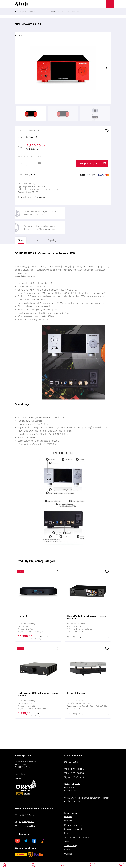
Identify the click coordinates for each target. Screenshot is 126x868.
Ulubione (106, 131)
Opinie (36, 226)
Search (33, 865)
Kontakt (18, 764)
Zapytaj (51, 225)
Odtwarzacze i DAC (36, 12)
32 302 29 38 (77, 763)
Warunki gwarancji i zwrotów (77, 823)
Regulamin (69, 807)
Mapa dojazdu (21, 760)
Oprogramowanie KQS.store (12, 859)
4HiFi (23, 4)
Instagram (42, 827)
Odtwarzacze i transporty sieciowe (64, 12)
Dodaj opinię (34, 130)
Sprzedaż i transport (73, 815)
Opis (19, 225)
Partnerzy (68, 819)
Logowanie (62, 865)
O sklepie (68, 803)
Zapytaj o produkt (42, 197)
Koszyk (67, 836)
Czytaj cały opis (24, 197)
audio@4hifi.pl (74, 748)
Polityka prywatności (73, 811)
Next (107, 68)
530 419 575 (28, 801)
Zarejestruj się (71, 831)
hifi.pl (21, 12)
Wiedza (67, 827)
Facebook (34, 827)
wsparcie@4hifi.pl (27, 807)
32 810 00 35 (77, 755)
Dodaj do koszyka (88, 164)
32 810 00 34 (77, 759)
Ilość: (20, 163)
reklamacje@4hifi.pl (27, 812)
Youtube (18, 827)
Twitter (26, 827)
